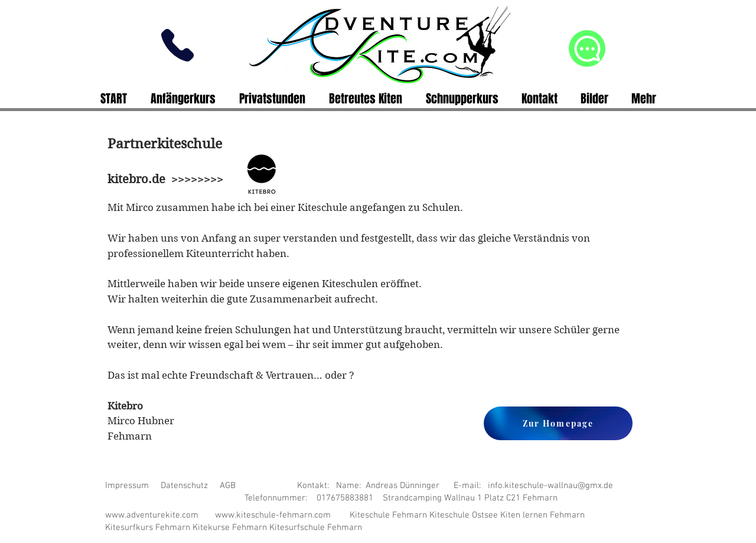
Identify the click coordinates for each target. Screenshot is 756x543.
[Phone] (177, 45)
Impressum (127, 486)
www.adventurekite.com (152, 515)
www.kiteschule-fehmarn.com (273, 515)
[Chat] (587, 48)
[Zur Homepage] (558, 423)
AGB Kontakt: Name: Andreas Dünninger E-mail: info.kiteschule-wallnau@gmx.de (416, 486)
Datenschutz (184, 486)
